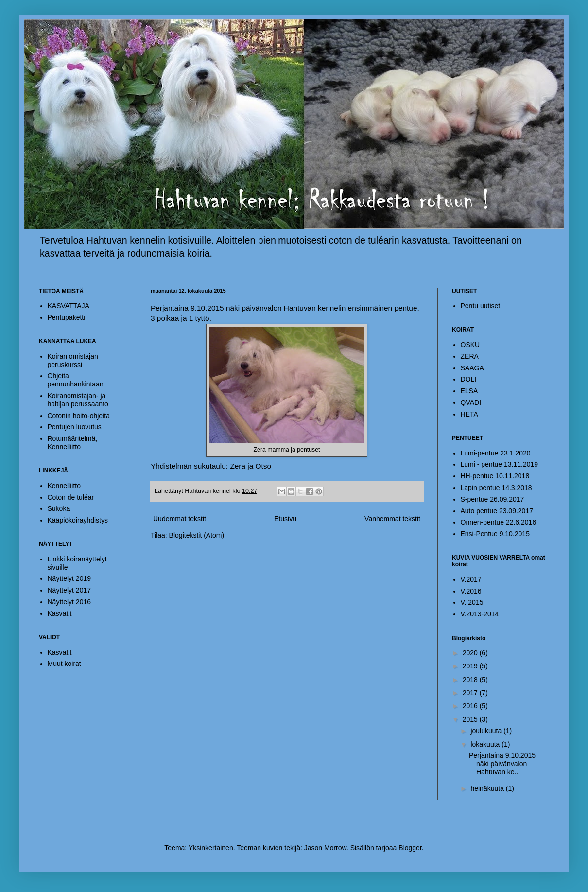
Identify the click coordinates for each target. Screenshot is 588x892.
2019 (471, 666)
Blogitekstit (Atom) (197, 535)
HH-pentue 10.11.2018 (495, 476)
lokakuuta (486, 744)
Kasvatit (60, 613)
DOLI (469, 379)
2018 (471, 680)
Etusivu (285, 519)
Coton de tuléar (71, 497)
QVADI (471, 402)
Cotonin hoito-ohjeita (79, 416)
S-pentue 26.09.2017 (493, 499)
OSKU (470, 345)
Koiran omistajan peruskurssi (73, 360)
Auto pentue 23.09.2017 (497, 511)
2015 (471, 719)
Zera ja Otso (251, 466)
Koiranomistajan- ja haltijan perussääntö (78, 400)
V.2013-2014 (480, 614)
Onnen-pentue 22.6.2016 (499, 522)
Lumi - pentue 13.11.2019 (500, 464)
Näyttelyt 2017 (69, 590)
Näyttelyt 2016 (69, 602)
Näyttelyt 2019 (69, 578)
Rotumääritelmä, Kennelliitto (73, 443)
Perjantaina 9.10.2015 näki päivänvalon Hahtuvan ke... (502, 764)
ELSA (469, 391)
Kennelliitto (64, 486)
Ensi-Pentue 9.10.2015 (495, 534)
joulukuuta (487, 731)
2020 (471, 653)
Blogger (410, 848)
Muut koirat (64, 664)
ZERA (470, 356)
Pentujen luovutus (75, 427)
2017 (471, 693)
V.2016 (471, 591)
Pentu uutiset (481, 306)
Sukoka (59, 508)
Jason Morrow (325, 848)
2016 (471, 706)
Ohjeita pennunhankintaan (76, 380)
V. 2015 (472, 602)
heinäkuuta (488, 788)
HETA (469, 414)
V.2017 (471, 579)
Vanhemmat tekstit (392, 519)
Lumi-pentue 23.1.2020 (496, 453)
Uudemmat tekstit (180, 519)
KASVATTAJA (69, 306)
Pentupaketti (67, 317)
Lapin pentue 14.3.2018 (496, 488)
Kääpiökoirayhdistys (78, 520)
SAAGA (472, 368)
